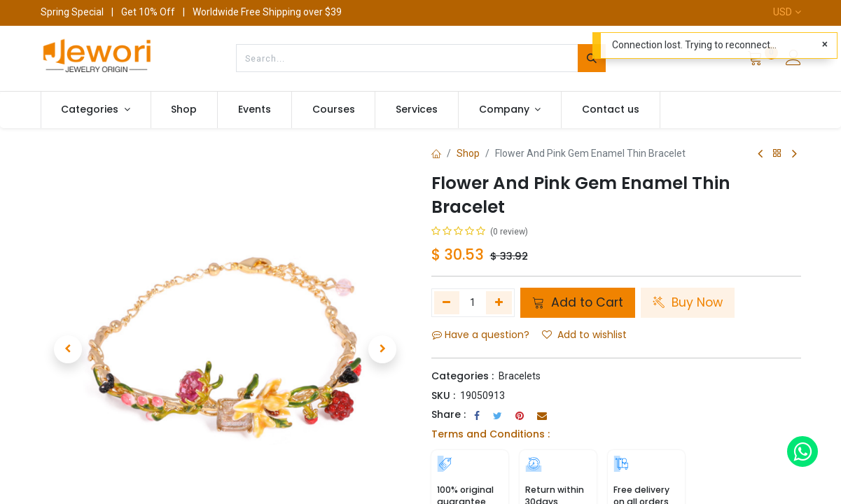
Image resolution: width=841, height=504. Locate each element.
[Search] (592, 58)
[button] (68, 334)
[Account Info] (793, 59)
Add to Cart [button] (578, 302)
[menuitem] (185, 110)
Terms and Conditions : (491, 434)
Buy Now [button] (688, 302)
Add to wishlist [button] (584, 335)
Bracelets (520, 376)
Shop (468, 153)
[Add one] (499, 302)
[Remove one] (447, 302)
